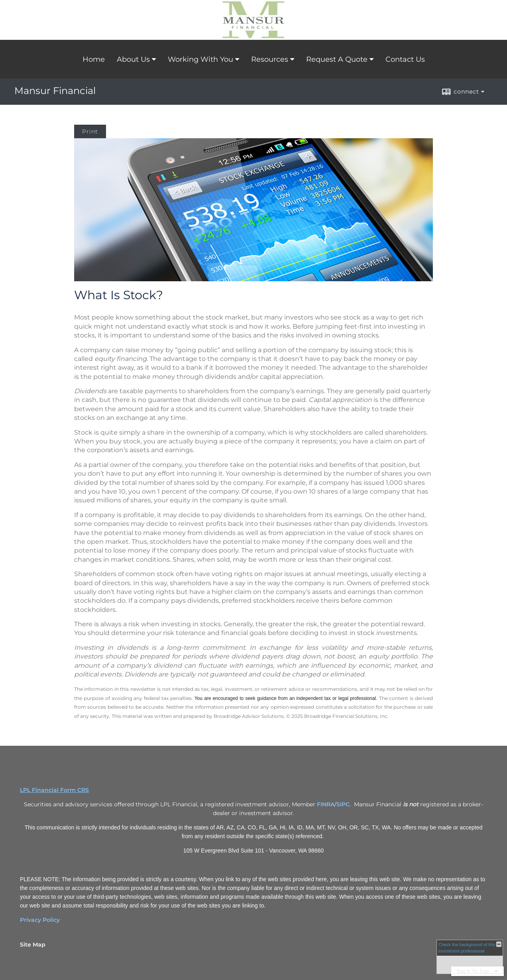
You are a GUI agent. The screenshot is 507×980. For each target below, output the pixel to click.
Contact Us (405, 59)
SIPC (343, 804)
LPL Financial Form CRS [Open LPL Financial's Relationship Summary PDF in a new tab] (54, 790)
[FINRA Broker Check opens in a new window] (470, 957)
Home (94, 59)
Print (90, 131)
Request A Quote (337, 59)
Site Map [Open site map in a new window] (33, 945)
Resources (270, 59)
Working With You (200, 59)
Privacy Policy (40, 920)
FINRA (326, 804)
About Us (133, 59)
